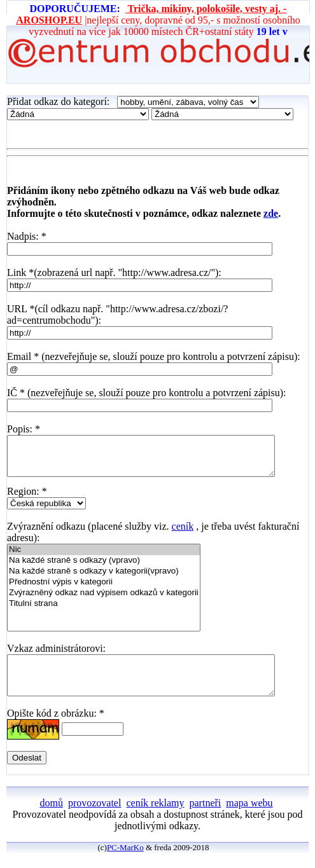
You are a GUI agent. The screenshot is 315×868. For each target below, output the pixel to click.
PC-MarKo (125, 863)
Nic (104, 557)
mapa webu (249, 818)
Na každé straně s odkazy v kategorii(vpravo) (104, 579)
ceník (183, 534)
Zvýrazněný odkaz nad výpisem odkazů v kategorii (104, 601)
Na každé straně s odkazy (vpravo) (104, 568)
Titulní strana (104, 611)
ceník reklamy (155, 818)
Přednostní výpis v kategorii (104, 590)
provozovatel (95, 818)
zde (271, 213)
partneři (206, 818)
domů (51, 818)
